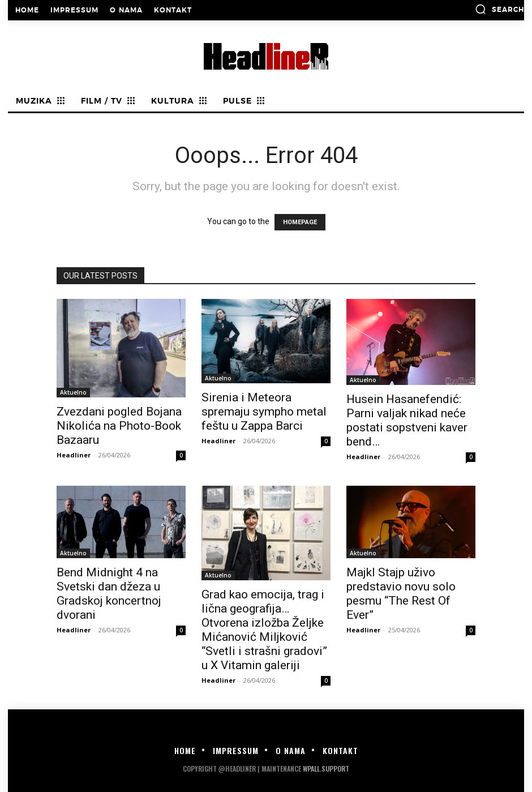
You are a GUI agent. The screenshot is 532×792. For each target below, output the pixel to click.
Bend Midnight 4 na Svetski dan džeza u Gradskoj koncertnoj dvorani (109, 594)
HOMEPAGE (300, 222)
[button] (499, 9)
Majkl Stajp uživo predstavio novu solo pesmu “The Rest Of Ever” (401, 594)
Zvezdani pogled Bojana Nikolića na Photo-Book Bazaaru (119, 426)
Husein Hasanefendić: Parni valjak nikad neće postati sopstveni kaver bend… (407, 420)
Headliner (74, 455)
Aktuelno (73, 392)
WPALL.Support (326, 769)
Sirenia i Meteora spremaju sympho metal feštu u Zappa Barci (264, 412)
